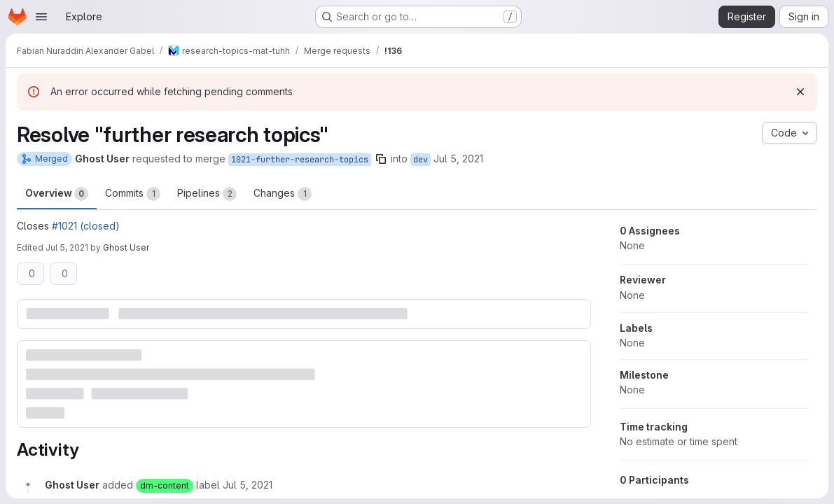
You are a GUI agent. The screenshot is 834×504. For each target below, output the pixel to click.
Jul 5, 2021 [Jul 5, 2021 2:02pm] (458, 159)
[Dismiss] (800, 92)
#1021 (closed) (86, 226)
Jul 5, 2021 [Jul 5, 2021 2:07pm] (67, 247)
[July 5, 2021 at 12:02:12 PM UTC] (248, 485)
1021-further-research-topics (300, 160)
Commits (133, 194)
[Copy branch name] (381, 159)
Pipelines (207, 194)
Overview (57, 194)
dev (421, 160)
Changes (283, 194)
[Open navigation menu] (41, 17)
